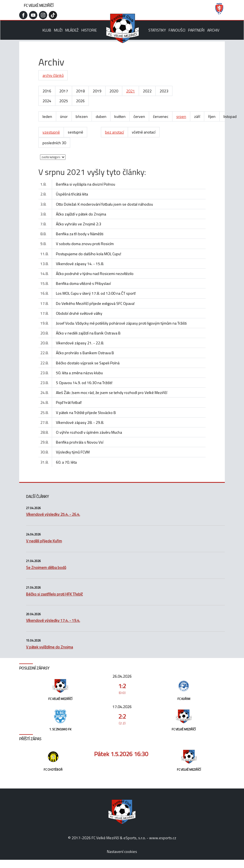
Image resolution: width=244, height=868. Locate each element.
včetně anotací (144, 132)
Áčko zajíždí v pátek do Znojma (81, 214)
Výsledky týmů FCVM (73, 452)
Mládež (72, 30)
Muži (58, 30)
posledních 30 (54, 143)
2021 (130, 91)
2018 (80, 91)
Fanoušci (177, 30)
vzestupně (51, 132)
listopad (230, 116)
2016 (47, 91)
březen (82, 116)
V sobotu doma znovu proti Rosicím (85, 244)
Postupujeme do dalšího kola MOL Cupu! (89, 254)
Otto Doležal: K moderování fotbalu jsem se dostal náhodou (104, 204)
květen (120, 116)
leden (47, 116)
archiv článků (53, 75)
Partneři (196, 30)
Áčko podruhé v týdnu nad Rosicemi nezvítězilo (95, 273)
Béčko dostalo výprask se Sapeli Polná (88, 363)
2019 (97, 91)
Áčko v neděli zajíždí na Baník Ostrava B (88, 333)
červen (139, 116)
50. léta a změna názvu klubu (79, 373)
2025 (64, 101)
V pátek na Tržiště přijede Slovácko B (86, 412)
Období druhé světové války (79, 313)
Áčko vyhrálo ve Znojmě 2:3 (79, 224)
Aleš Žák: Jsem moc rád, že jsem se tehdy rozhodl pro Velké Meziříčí (112, 392)
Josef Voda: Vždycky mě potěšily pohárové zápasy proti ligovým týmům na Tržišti (121, 323)
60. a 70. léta (66, 462)
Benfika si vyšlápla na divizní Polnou (86, 184)
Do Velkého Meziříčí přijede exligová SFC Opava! (95, 303)
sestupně (75, 132)
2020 (114, 91)
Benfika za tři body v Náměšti (80, 234)
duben (101, 116)
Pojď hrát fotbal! (69, 402)
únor (64, 116)
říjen (212, 116)
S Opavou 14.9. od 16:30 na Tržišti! (84, 383)
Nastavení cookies (122, 851)
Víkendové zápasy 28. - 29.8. (80, 422)
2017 (64, 91)
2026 (80, 101)
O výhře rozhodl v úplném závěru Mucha (89, 432)
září (197, 116)
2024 (47, 101)
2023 (164, 91)
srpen (181, 116)
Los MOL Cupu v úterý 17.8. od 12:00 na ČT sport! (96, 293)
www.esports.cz (163, 838)
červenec (161, 116)
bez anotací (114, 132)
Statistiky (157, 30)
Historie (89, 30)
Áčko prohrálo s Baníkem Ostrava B (85, 353)
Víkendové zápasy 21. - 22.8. (80, 343)
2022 (147, 91)
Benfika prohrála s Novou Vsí (80, 442)
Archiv (213, 30)
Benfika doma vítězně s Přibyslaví (83, 283)
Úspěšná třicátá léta (72, 194)
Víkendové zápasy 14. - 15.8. (80, 264)
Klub (47, 30)
